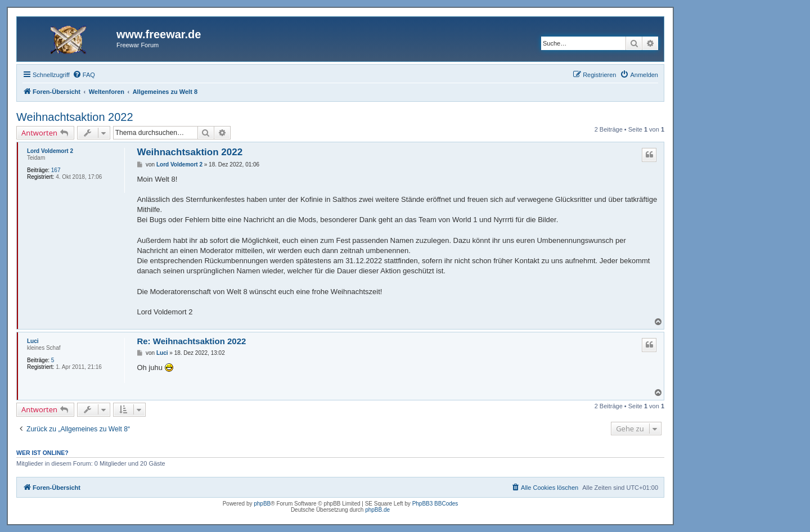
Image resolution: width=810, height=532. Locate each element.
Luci (33, 341)
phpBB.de (377, 510)
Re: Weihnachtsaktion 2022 (191, 341)
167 (56, 170)
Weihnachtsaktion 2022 (75, 117)
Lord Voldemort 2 (50, 151)
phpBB (262, 504)
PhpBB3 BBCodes (435, 504)
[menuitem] (84, 75)
